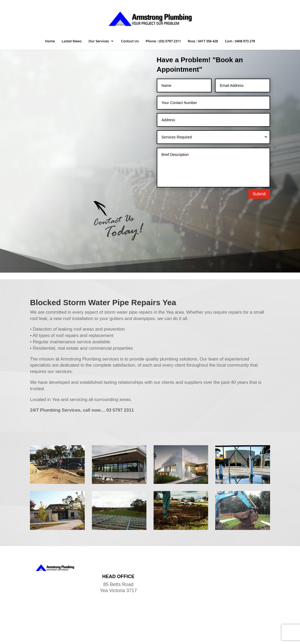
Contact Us (130, 41)
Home (50, 41)
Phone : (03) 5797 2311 (163, 41)
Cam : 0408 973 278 (240, 41)
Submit (259, 194)
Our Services (99, 41)
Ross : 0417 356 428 (203, 41)
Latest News (72, 41)
